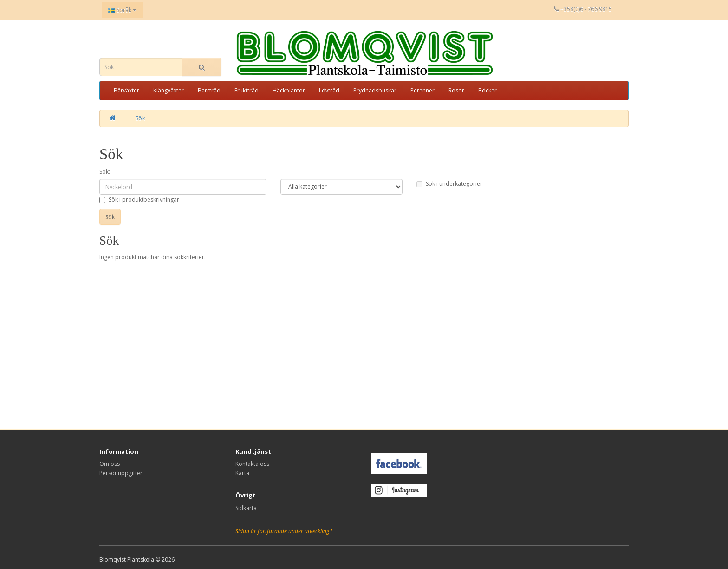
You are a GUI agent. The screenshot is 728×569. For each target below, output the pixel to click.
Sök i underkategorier (449, 184)
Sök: (105, 172)
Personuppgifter (121, 473)
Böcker (487, 90)
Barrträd (209, 90)
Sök (140, 118)
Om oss (110, 464)
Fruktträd (247, 90)
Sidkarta (246, 508)
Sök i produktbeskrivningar (139, 199)
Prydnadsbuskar (375, 90)
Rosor (456, 90)
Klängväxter (169, 90)
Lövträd (329, 90)
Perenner (422, 90)
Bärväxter (127, 90)
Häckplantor (289, 90)
